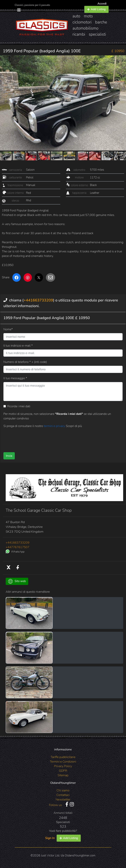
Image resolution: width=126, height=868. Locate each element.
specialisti (97, 34)
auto (76, 16)
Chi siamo (63, 790)
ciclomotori (82, 22)
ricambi (79, 34)
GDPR (63, 771)
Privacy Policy (63, 766)
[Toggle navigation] (19, 10)
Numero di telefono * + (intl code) (25, 362)
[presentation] (32, 439)
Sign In (50, 838)
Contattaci (63, 795)
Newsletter (63, 800)
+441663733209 (38, 300)
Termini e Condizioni (63, 762)
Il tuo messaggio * (15, 378)
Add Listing (96, 9)
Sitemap (63, 775)
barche (101, 22)
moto (88, 16)
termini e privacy (55, 426)
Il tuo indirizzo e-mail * (18, 346)
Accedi (102, 4)
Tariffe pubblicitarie (63, 757)
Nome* (8, 329)
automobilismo (86, 28)
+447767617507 (18, 547)
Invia (9, 456)
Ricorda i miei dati (19, 406)
